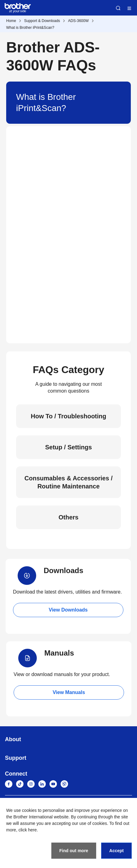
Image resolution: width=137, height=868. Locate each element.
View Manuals (69, 692)
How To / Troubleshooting (68, 416)
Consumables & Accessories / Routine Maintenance (68, 482)
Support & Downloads (42, 21)
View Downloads (68, 610)
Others (68, 517)
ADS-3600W (78, 21)
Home (11, 21)
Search (118, 8)
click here (28, 830)
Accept (116, 851)
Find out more (74, 851)
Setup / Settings (68, 447)
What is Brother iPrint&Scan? (30, 28)
